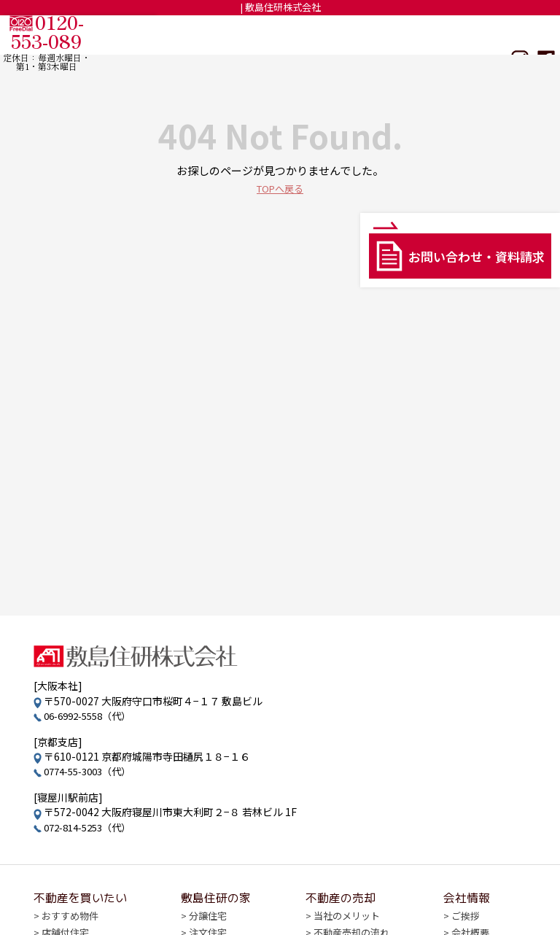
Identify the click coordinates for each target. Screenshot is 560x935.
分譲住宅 (208, 917)
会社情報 (475, 34)
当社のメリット (344, 917)
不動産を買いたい (253, 34)
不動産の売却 (411, 34)
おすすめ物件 (72, 917)
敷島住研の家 (338, 34)
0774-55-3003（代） (93, 771)
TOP (188, 34)
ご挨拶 (460, 917)
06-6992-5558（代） (93, 715)
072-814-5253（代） (93, 827)
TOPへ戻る (280, 188)
